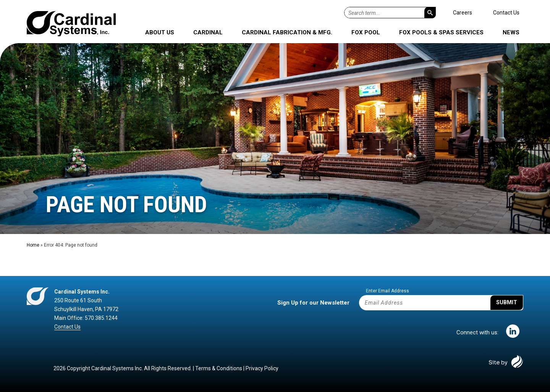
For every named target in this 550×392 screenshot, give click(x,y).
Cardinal (208, 32)
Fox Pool (366, 32)
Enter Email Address (387, 291)
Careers (463, 13)
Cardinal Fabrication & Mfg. (287, 32)
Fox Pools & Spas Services (441, 32)
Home (33, 245)
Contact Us (506, 13)
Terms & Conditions (219, 368)
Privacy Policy (262, 368)
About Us (160, 32)
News (511, 32)
